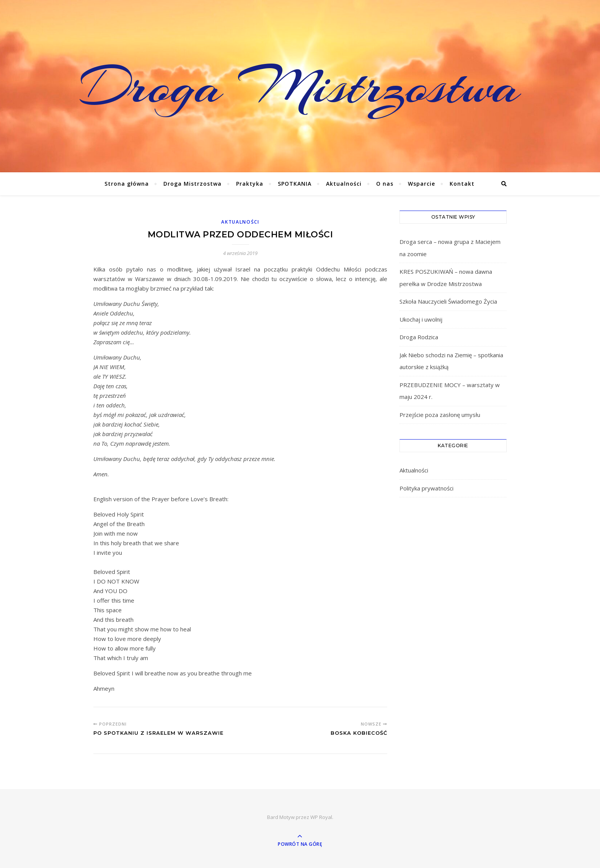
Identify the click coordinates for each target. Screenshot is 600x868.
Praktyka (250, 184)
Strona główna (127, 184)
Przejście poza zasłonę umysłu (440, 415)
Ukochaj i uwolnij (421, 319)
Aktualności (344, 184)
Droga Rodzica (419, 337)
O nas (385, 184)
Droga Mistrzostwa (300, 86)
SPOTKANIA (295, 184)
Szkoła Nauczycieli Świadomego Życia (448, 301)
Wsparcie (421, 184)
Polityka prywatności (426, 488)
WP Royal (321, 817)
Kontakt (462, 184)
